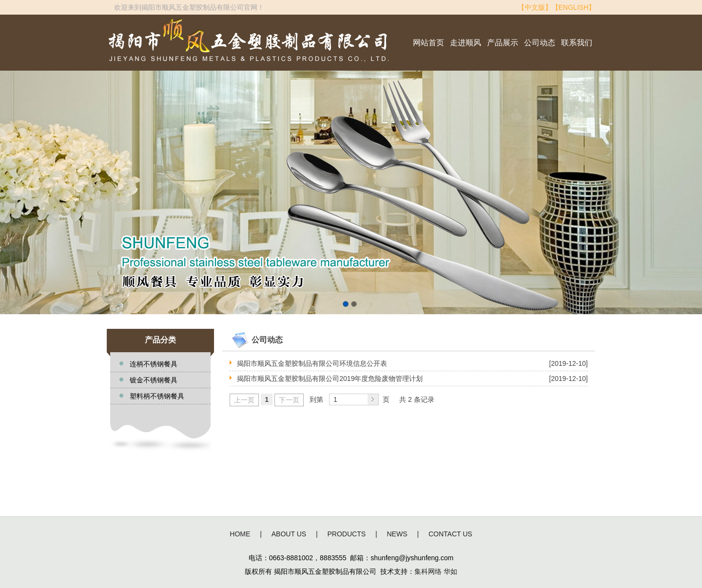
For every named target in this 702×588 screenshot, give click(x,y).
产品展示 (503, 43)
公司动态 (540, 43)
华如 (450, 571)
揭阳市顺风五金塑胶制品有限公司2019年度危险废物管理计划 (330, 379)
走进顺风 (466, 43)
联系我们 (577, 43)
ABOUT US (289, 534)
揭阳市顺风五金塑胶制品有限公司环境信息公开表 (312, 363)
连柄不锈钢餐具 (154, 364)
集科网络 (428, 571)
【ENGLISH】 (574, 7)
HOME (240, 534)
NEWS (397, 534)
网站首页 (429, 43)
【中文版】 (535, 7)
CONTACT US (450, 534)
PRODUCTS (347, 534)
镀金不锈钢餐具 (154, 380)
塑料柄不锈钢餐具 (157, 396)
